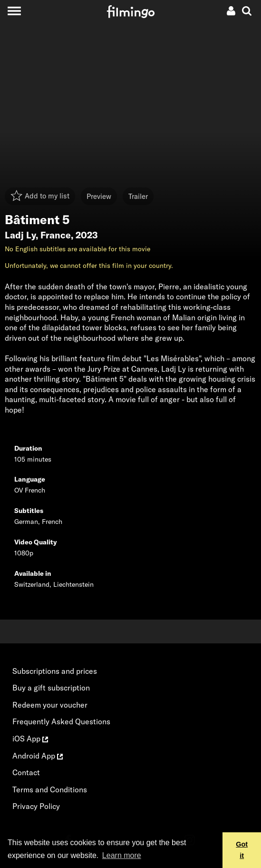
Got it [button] (242, 850)
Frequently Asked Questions (61, 721)
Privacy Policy (36, 806)
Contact (26, 772)
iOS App (30, 739)
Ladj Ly (20, 235)
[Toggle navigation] (14, 11)
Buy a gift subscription (51, 688)
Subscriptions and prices (55, 671)
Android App (38, 756)
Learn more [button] (122, 855)
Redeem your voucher (50, 705)
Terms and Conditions (50, 789)
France (56, 235)
